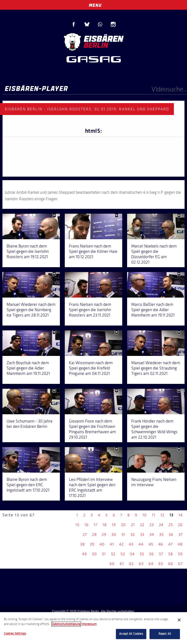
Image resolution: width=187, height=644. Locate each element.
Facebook (74, 24)
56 (152, 554)
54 (132, 554)
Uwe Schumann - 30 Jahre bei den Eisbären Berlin (30, 424)
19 (114, 525)
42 (121, 544)
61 (122, 564)
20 (123, 525)
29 (104, 534)
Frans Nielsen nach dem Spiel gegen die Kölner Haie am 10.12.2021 (93, 251)
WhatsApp (100, 24)
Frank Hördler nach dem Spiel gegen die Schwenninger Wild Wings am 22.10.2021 (154, 429)
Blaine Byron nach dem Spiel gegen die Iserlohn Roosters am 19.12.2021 (28, 251)
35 (161, 534)
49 (84, 554)
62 (131, 564)
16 (87, 525)
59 (180, 554)
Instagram (113, 24)
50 (94, 554)
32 (133, 534)
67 (180, 564)
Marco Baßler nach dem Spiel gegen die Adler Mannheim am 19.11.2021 (153, 310)
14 (181, 515)
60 (112, 564)
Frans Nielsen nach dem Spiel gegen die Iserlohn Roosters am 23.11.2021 (90, 310)
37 (181, 534)
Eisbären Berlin (93, 41)
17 (96, 525)
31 (123, 534)
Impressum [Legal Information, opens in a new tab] (89, 624)
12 (162, 515)
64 (151, 564)
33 (142, 534)
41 (112, 544)
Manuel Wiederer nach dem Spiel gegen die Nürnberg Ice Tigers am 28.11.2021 (31, 310)
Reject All (165, 634)
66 (171, 564)
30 (114, 534)
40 (102, 544)
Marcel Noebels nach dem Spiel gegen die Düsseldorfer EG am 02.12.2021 (154, 254)
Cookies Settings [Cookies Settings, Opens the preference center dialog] (15, 634)
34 (152, 534)
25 (171, 525)
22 (142, 525)
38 (82, 544)
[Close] (179, 620)
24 (161, 525)
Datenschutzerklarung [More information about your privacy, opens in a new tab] (66, 624)
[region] (93, 628)
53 (123, 554)
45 (151, 544)
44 (141, 544)
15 (77, 525)
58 (171, 554)
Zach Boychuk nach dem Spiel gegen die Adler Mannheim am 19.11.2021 (28, 368)
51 (104, 554)
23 (152, 525)
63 (141, 564)
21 (133, 525)
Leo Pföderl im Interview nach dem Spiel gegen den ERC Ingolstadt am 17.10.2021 (92, 487)
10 (145, 515)
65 (161, 564)
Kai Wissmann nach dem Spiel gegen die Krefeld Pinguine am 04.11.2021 (91, 368)
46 (161, 544)
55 (142, 554)
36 (171, 534)
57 (161, 554)
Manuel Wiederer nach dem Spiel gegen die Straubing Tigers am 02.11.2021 (156, 368)
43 (131, 544)
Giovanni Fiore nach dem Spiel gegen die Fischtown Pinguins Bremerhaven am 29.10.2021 (92, 429)
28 (94, 534)
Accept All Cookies (131, 634)
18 (105, 525)
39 (92, 544)
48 (180, 544)
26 (180, 525)
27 (85, 534)
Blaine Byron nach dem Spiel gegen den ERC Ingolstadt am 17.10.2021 (28, 485)
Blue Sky (87, 24)
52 (113, 554)
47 (170, 544)
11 (154, 515)
